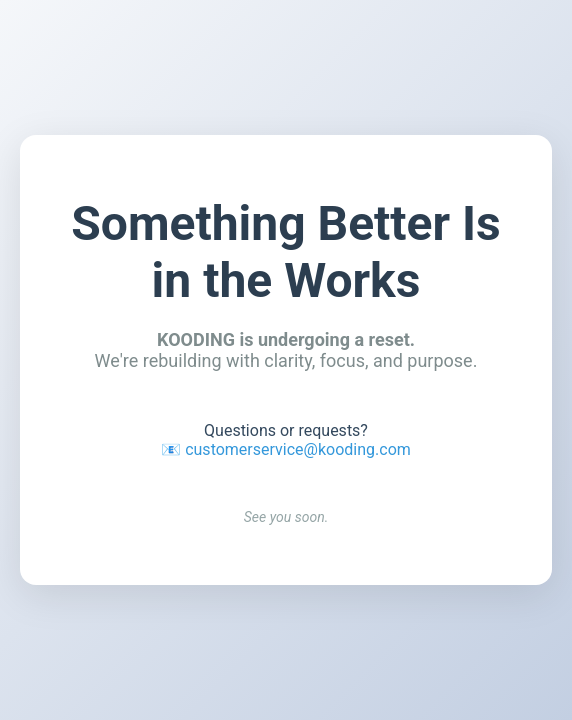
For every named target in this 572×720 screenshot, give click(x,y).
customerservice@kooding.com (298, 449)
